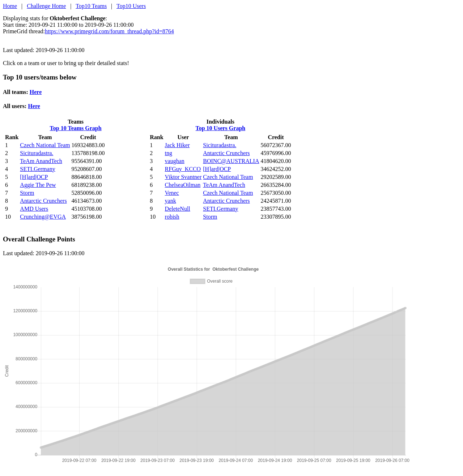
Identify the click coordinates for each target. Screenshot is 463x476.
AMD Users (34, 209)
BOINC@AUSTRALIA (231, 161)
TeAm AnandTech (41, 161)
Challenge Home (46, 6)
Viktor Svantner (183, 177)
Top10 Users (131, 6)
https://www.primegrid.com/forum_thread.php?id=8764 (109, 31)
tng (169, 153)
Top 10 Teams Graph (76, 128)
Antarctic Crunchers (43, 201)
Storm (27, 193)
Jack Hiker (177, 145)
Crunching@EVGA (43, 217)
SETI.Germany (37, 169)
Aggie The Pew (38, 185)
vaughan (175, 161)
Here (36, 92)
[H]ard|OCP (34, 177)
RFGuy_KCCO (183, 169)
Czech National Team (45, 145)
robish (172, 217)
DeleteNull (178, 209)
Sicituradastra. (37, 153)
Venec (172, 193)
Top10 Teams (91, 6)
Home (10, 6)
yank (171, 201)
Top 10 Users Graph (221, 128)
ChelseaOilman (183, 185)
